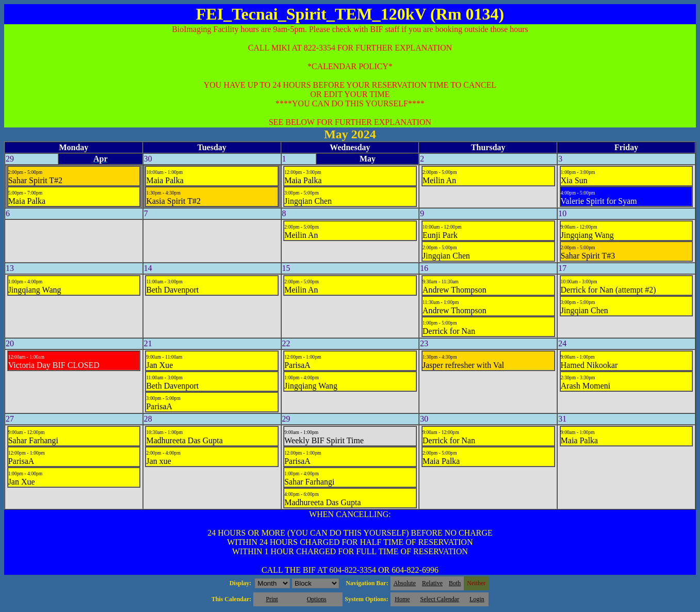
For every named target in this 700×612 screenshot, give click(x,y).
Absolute (405, 583)
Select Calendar (440, 599)
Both (455, 583)
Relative (432, 583)
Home (402, 599)
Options (317, 599)
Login (477, 599)
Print (272, 599)
